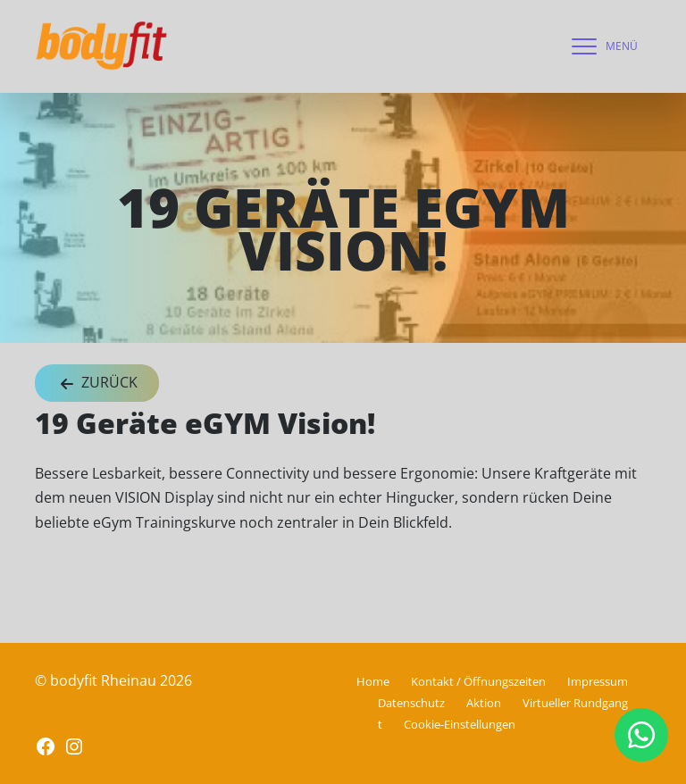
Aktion (484, 703)
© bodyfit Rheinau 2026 (113, 680)
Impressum (598, 681)
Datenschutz (411, 703)
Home (373, 681)
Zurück (97, 384)
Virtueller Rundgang (575, 703)
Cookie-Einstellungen (460, 724)
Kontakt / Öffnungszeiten (478, 681)
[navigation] (600, 46)
